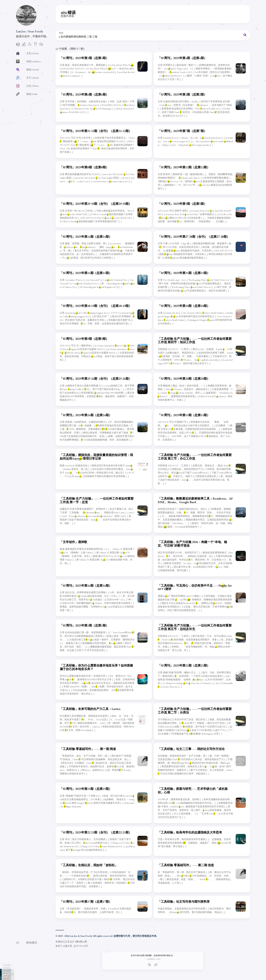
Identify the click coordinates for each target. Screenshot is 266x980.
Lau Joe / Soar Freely (30, 31)
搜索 (61, 33)
